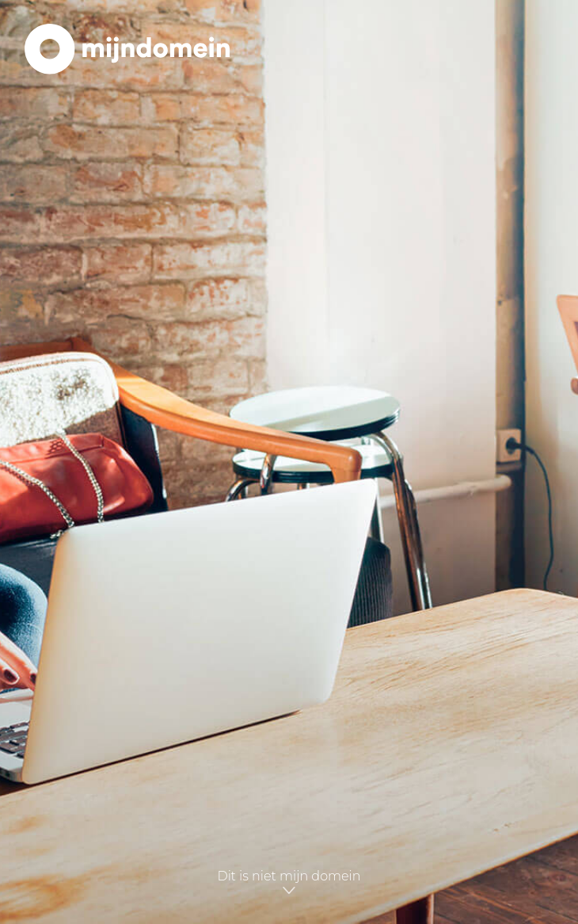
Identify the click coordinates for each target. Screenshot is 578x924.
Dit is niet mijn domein (289, 883)
